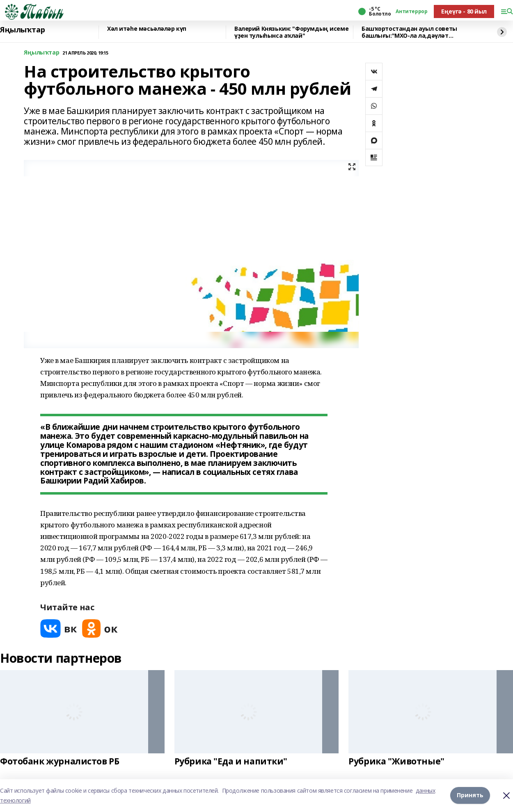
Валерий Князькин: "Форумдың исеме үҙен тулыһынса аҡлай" (291, 32)
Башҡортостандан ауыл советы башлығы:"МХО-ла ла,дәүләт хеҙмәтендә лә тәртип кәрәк (409, 32)
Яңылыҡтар (22, 30)
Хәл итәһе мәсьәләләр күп (147, 29)
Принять (470, 795)
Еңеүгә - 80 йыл (464, 11)
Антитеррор (411, 11)
